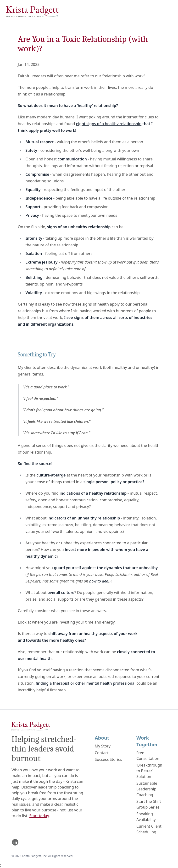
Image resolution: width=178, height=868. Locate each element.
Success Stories (108, 759)
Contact (102, 753)
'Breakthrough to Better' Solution (149, 771)
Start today (39, 816)
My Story (103, 746)
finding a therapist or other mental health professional (86, 683)
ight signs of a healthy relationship (110, 124)
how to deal (99, 581)
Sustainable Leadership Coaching (147, 789)
